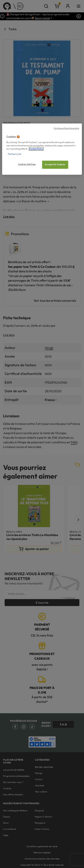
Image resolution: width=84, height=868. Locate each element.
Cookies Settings (27, 164)
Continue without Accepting (66, 128)
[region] (42, 149)
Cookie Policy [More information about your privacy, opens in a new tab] (36, 149)
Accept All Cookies (55, 165)
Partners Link (15, 154)
